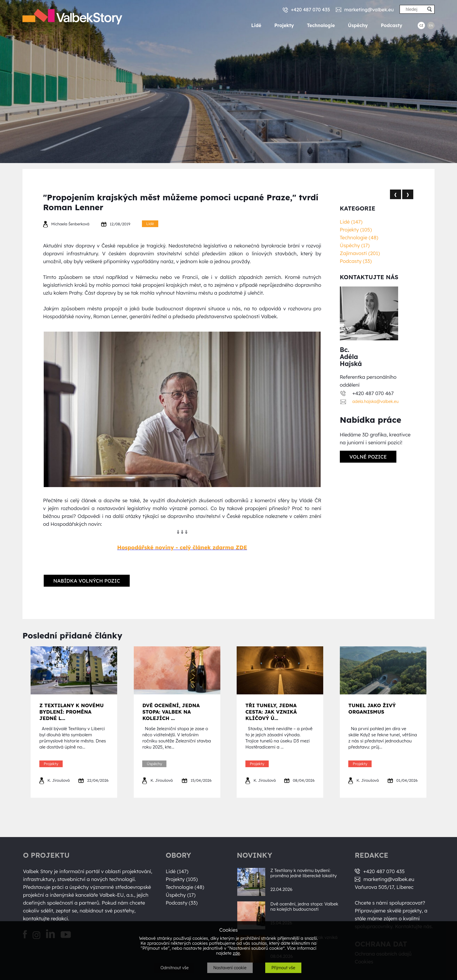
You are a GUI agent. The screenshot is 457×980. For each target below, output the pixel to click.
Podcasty (392, 25)
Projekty (284, 25)
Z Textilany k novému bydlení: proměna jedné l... (72, 712)
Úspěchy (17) (355, 245)
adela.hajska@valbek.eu (376, 401)
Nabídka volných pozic (87, 581)
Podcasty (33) (356, 261)
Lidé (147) (351, 222)
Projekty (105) (356, 230)
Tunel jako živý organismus (372, 709)
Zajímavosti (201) (360, 253)
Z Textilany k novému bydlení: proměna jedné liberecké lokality (303, 873)
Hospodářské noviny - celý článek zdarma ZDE (182, 547)
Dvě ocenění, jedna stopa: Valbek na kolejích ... (171, 712)
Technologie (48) (359, 237)
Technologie (321, 25)
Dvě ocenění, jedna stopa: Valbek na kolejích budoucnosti (304, 906)
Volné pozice (368, 457)
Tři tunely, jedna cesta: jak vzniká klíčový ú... (271, 712)
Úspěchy (358, 25)
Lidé (256, 25)
